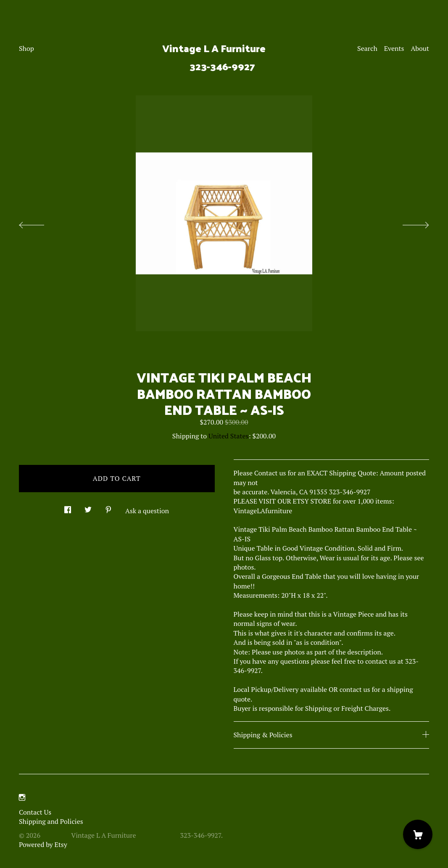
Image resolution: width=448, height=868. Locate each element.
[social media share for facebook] (68, 508)
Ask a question (147, 511)
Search (367, 48)
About (420, 48)
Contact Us (35, 812)
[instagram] (22, 798)
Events (394, 48)
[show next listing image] (408, 223)
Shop (26, 48)
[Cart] (418, 834)
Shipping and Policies (51, 821)
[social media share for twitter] (88, 508)
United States (228, 436)
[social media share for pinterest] (108, 508)
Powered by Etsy (43, 844)
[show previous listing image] (40, 223)
